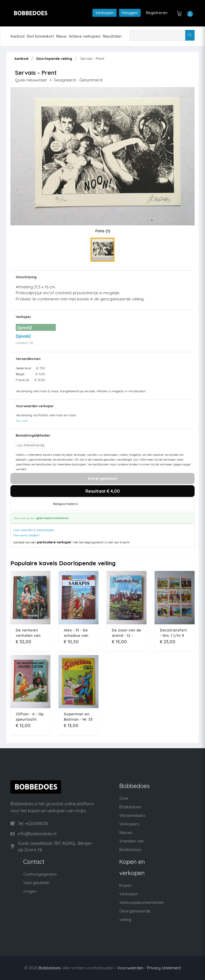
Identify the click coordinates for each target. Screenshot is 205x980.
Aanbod (17, 36)
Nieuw (61, 36)
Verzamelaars (132, 815)
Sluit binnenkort (40, 36)
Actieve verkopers (85, 36)
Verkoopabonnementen (142, 902)
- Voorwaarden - (130, 968)
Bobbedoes (50, 968)
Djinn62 (23, 336)
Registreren (157, 13)
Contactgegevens (40, 874)
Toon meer (22, 421)
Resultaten (112, 36)
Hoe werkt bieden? (26, 535)
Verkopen (105, 13)
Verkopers (129, 824)
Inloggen (130, 13)
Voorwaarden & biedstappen (34, 530)
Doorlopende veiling (54, 58)
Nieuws (126, 832)
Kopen (125, 885)
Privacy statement (164, 968)
